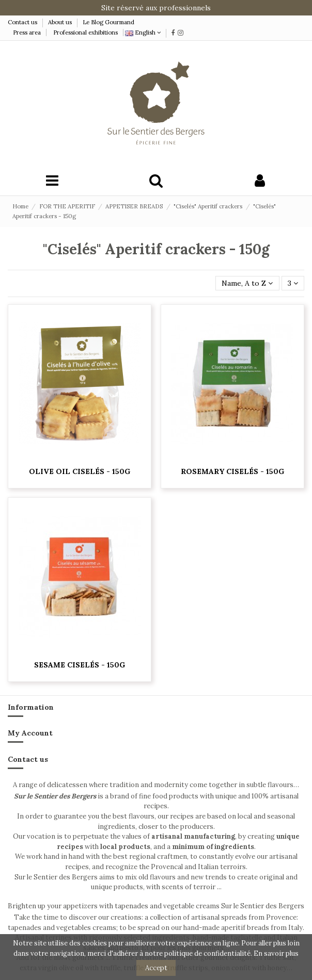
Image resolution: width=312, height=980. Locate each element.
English (143, 32)
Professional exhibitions (85, 32)
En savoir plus (276, 953)
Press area (27, 32)
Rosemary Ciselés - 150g (232, 471)
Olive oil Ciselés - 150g (80, 471)
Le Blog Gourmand (108, 22)
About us (60, 22)
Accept (156, 968)
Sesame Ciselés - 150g (80, 665)
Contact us (23, 22)
